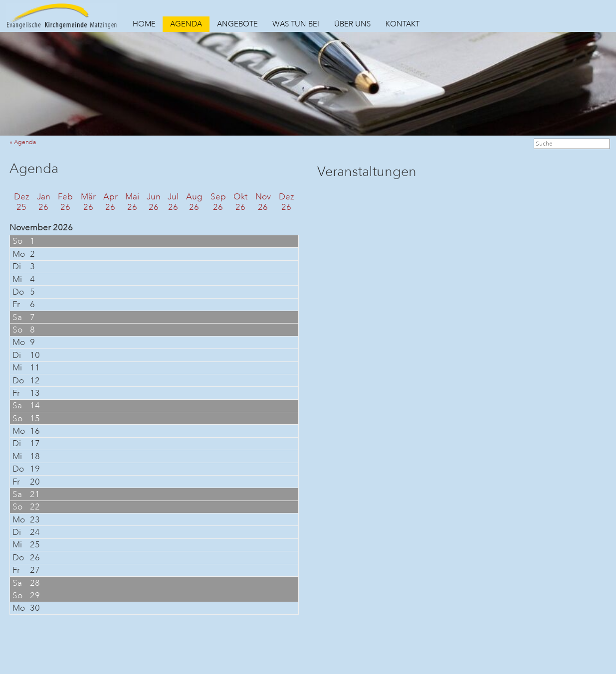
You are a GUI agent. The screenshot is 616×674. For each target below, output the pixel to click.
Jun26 (154, 202)
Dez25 (22, 202)
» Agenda (25, 142)
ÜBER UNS (352, 24)
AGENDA (186, 24)
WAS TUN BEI (296, 24)
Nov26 (263, 202)
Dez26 (287, 202)
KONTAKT (403, 24)
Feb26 (65, 202)
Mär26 (88, 202)
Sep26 (218, 202)
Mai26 (132, 202)
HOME (144, 24)
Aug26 (194, 202)
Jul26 (173, 202)
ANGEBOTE (237, 24)
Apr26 (110, 202)
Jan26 (44, 202)
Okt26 (240, 202)
